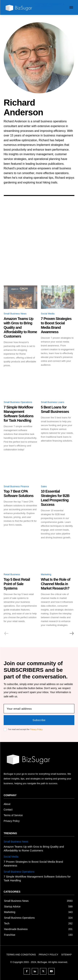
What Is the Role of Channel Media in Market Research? (56, 584)
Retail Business (12, 574)
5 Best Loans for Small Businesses (55, 409)
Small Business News (15, 314)
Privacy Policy (36, 729)
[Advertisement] (39, 244)
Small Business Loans (53, 402)
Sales (44, 486)
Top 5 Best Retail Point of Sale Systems (17, 584)
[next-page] (71, 633)
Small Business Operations (18, 402)
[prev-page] (6, 633)
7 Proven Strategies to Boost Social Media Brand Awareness (56, 325)
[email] (39, 709)
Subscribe (39, 720)
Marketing (46, 574)
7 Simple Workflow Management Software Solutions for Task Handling (19, 414)
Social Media (48, 314)
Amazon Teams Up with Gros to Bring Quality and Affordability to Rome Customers (20, 327)
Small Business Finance (16, 486)
